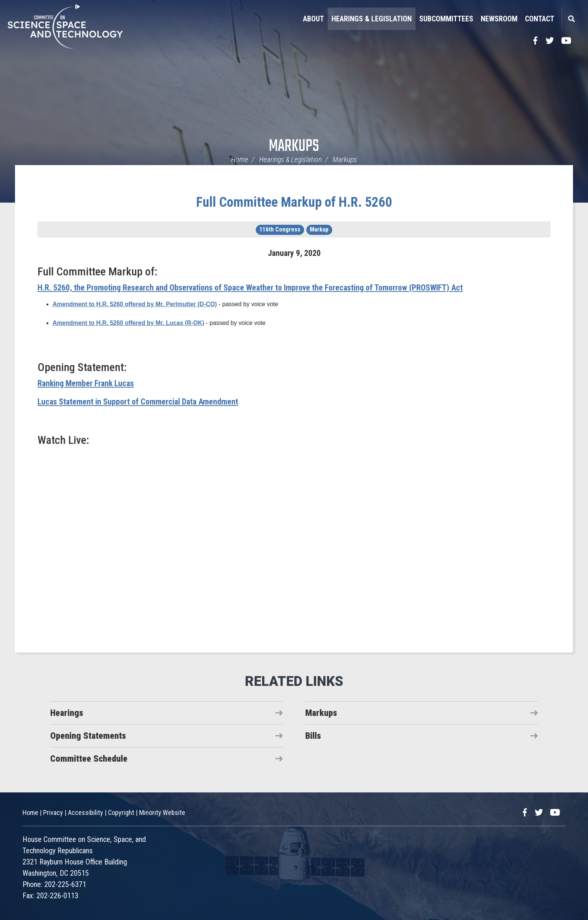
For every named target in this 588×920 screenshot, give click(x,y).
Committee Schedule (89, 759)
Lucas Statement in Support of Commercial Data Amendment (138, 402)
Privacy (53, 813)
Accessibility (85, 813)
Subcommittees (446, 19)
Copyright (121, 813)
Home (240, 159)
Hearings (67, 713)
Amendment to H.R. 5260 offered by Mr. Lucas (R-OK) (128, 323)
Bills (313, 736)
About (313, 19)
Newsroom (499, 19)
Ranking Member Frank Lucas (86, 383)
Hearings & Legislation (372, 19)
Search (571, 19)
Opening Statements (88, 736)
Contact (540, 19)
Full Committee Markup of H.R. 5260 (294, 202)
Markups (294, 147)
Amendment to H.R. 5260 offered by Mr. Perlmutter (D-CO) (135, 304)
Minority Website (162, 813)
